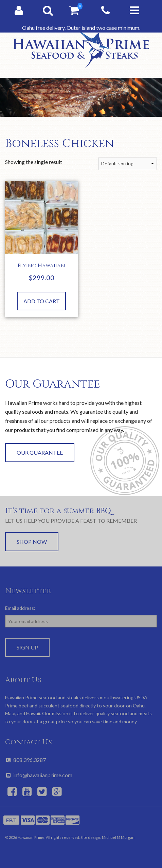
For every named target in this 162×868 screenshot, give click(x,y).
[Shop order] (128, 164)
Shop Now (32, 542)
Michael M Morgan (118, 837)
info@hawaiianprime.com (39, 775)
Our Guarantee (40, 452)
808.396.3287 (25, 760)
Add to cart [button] (42, 301)
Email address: (20, 608)
